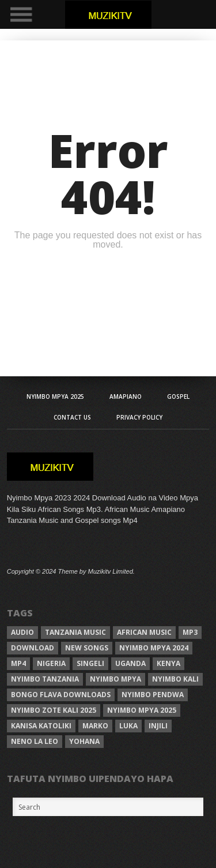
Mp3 (190, 632)
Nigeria (51, 663)
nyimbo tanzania (45, 679)
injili (158, 726)
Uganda (130, 663)
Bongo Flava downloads (61, 695)
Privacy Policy (139, 417)
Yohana (84, 741)
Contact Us (72, 417)
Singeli (90, 663)
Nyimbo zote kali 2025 (54, 710)
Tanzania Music (75, 632)
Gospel (178, 396)
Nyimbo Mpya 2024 (154, 648)
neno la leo (35, 741)
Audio (22, 632)
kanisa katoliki (41, 726)
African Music (144, 632)
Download (33, 648)
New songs (87, 648)
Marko (95, 726)
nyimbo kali (175, 679)
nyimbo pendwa (153, 695)
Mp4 (18, 663)
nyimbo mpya (115, 679)
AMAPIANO (126, 396)
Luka (128, 726)
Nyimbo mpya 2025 (142, 710)
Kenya (168, 663)
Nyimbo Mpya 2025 (55, 396)
